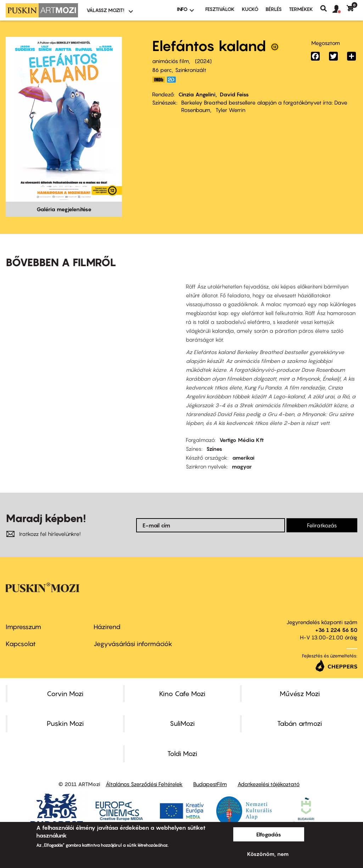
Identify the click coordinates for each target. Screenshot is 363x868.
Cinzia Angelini (197, 94)
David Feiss (234, 94)
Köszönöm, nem (268, 854)
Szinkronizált (191, 70)
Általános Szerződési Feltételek (144, 784)
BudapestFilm (210, 784)
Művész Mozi (300, 694)
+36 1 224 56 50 (336, 630)
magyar (242, 466)
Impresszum (23, 627)
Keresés (326, 9)
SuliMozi (182, 723)
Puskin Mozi (65, 723)
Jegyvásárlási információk (133, 644)
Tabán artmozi (300, 723)
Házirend (107, 627)
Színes (214, 449)
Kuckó (250, 9)
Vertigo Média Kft (242, 440)
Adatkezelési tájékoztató (269, 784)
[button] (340, 9)
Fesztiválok (220, 9)
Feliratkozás (322, 525)
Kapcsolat (21, 644)
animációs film (171, 61)
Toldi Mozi (182, 754)
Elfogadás (269, 834)
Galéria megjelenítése (64, 209)
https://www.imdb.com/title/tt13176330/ (158, 80)
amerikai (243, 458)
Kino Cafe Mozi (182, 694)
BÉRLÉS (274, 9)
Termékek (301, 9)
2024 (203, 61)
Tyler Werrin (230, 110)
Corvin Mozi (65, 694)
